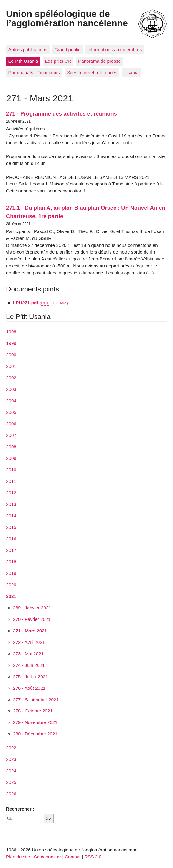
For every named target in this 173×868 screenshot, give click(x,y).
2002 (11, 378)
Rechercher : (20, 809)
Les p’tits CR (58, 61)
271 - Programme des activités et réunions (62, 114)
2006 (11, 424)
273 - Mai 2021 (28, 654)
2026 (11, 794)
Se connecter (48, 857)
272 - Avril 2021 (29, 642)
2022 (11, 748)
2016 (11, 539)
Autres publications (28, 49)
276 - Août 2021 (29, 688)
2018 (11, 562)
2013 (11, 504)
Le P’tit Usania (23, 61)
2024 (11, 771)
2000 (11, 355)
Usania (131, 72)
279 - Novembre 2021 (35, 722)
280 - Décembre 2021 (35, 734)
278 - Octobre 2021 (33, 711)
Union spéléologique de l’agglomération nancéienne (67, 18)
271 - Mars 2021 (30, 631)
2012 (11, 493)
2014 (11, 516)
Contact (73, 857)
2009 (11, 458)
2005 (11, 412)
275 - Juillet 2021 (31, 677)
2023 (11, 759)
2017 (11, 550)
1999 (11, 343)
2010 (11, 470)
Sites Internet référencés (92, 72)
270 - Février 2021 (32, 619)
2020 (11, 585)
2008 (11, 447)
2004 (11, 401)
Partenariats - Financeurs (34, 72)
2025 (11, 782)
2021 (11, 596)
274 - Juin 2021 (29, 665)
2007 (11, 435)
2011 (11, 481)
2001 (11, 366)
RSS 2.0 (93, 857)
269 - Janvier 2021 (32, 608)
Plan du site (18, 857)
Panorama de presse (100, 61)
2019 (11, 573)
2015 (11, 527)
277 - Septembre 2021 (36, 700)
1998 (11, 332)
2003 (11, 389)
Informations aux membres (115, 49)
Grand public (67, 49)
